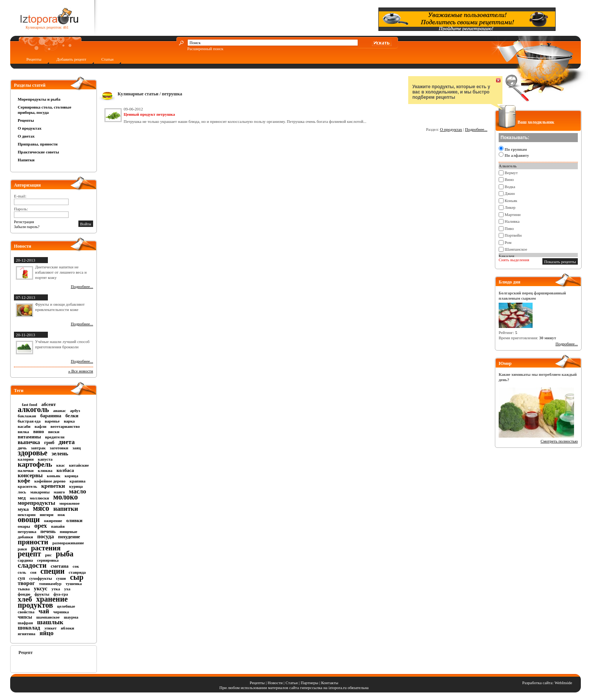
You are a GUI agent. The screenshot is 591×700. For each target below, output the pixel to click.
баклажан (27, 416)
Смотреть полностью (559, 441)
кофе (24, 481)
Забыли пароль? (27, 227)
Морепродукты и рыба (39, 99)
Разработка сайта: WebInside (547, 683)
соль (22, 572)
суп (21, 578)
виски (54, 432)
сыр (77, 577)
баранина (51, 416)
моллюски (39, 498)
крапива (78, 481)
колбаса (65, 470)
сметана (59, 566)
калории (26, 459)
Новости (275, 683)
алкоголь (33, 409)
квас (60, 465)
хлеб (25, 599)
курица (76, 486)
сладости (32, 565)
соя (33, 572)
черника (61, 612)
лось (22, 492)
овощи (29, 519)
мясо (41, 508)
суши (61, 578)
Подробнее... (82, 286)
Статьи (107, 59)
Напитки (26, 160)
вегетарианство (65, 426)
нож (61, 515)
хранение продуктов (43, 602)
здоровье (33, 453)
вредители (55, 437)
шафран (25, 623)
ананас (60, 411)
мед (22, 498)
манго (59, 492)
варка (69, 421)
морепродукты (36, 503)
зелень (60, 453)
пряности (33, 542)
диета (67, 442)
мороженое (69, 503)
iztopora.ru (338, 688)
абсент (49, 404)
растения (46, 548)
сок (76, 566)
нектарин (27, 515)
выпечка (29, 442)
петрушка (27, 532)
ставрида (77, 572)
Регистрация (24, 222)
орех (41, 526)
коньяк (54, 476)
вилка (23, 432)
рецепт (29, 554)
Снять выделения (514, 260)
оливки (74, 520)
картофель (35, 464)
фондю (24, 594)
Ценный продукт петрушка (149, 114)
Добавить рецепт (71, 59)
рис (48, 555)
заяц (77, 448)
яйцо (47, 633)
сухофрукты (41, 578)
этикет (50, 628)
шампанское (48, 617)
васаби (24, 426)
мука (23, 509)
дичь (22, 448)
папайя (58, 526)
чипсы (25, 617)
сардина (25, 560)
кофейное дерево (50, 481)
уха (67, 589)
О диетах (26, 136)
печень (48, 531)
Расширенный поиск (205, 49)
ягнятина (27, 634)
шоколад (29, 628)
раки (22, 549)
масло (78, 491)
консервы (30, 475)
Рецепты (34, 59)
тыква (24, 589)
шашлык (50, 622)
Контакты (330, 683)
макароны (40, 492)
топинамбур (50, 584)
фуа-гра (61, 594)
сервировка (48, 560)
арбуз (75, 411)
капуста (45, 459)
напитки (66, 509)
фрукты (42, 594)
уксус (41, 588)
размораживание (68, 543)
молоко (66, 497)
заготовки (59, 448)
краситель (27, 486)
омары (24, 526)
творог (26, 583)
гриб (49, 442)
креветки (53, 486)
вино (39, 431)
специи (52, 571)
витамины (29, 437)
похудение (69, 537)
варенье (52, 421)
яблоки (67, 628)
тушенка (74, 584)
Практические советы (38, 152)
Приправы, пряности (38, 144)
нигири (46, 515)
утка (56, 589)
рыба (65, 554)
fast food (30, 404)
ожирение (53, 521)
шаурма (71, 617)
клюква (45, 470)
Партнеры (310, 683)
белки (72, 416)
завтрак (38, 448)
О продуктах (30, 128)
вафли (41, 426)
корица (71, 476)
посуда (46, 536)
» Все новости (81, 371)
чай (44, 611)
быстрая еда (29, 421)
